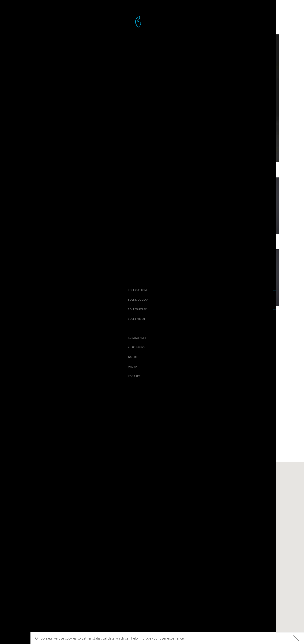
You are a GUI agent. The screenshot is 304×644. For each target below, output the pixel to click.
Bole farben (14, 319)
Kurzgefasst (15, 338)
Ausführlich (14, 347)
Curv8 (154, 486)
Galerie (10, 357)
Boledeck (115, 494)
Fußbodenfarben (248, 494)
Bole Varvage (15, 309)
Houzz (69, 580)
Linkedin (68, 589)
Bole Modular (15, 300)
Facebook (67, 556)
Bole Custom (15, 290)
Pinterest (66, 572)
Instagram (66, 564)
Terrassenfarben (248, 486)
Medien (10, 366)
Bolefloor (15, 638)
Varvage (198, 486)
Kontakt (12, 376)
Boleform (116, 502)
